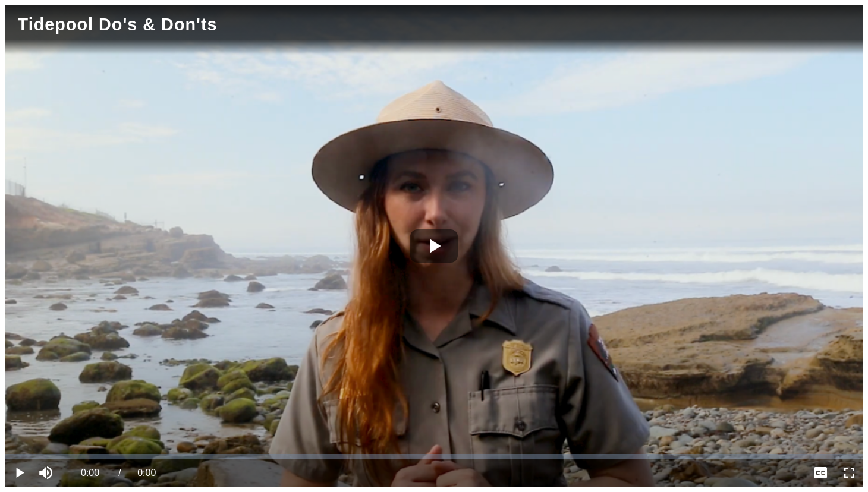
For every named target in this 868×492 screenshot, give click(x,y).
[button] (48, 473)
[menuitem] (820, 473)
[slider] (434, 456)
